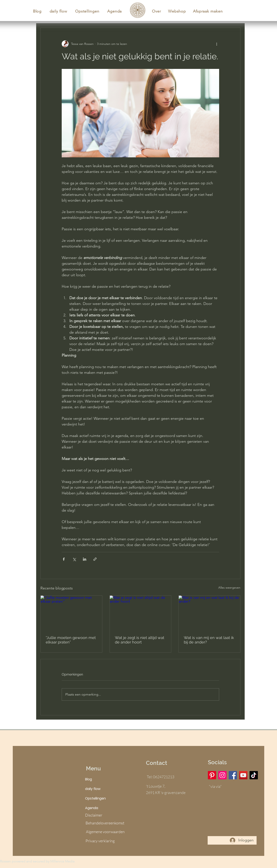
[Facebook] (233, 775)
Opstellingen (95, 798)
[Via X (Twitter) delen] (74, 559)
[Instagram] (222, 775)
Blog (89, 779)
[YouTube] (243, 775)
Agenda (92, 808)
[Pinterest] (212, 775)
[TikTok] (254, 775)
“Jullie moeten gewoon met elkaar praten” (71, 640)
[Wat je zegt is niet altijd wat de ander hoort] (141, 613)
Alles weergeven (229, 588)
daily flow (93, 789)
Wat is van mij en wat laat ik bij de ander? (209, 640)
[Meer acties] (217, 44)
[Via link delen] (95, 559)
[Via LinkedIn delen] (85, 559)
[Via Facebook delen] (64, 559)
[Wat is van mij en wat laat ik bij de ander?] (209, 613)
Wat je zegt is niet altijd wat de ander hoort (140, 640)
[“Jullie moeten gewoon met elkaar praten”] (71, 613)
